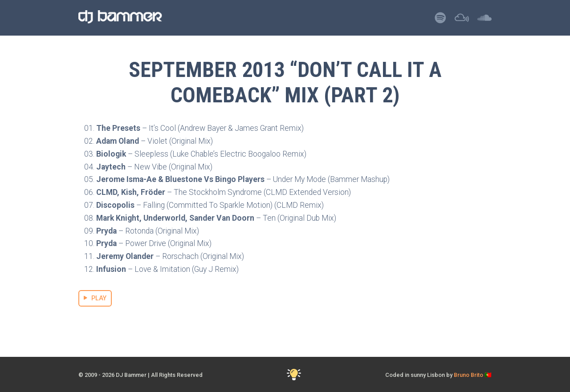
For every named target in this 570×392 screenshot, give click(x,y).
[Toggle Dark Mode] (294, 375)
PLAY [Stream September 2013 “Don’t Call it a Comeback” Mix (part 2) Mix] (95, 298)
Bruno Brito (468, 375)
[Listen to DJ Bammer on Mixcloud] (462, 20)
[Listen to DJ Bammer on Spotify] (440, 20)
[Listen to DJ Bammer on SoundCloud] (484, 20)
